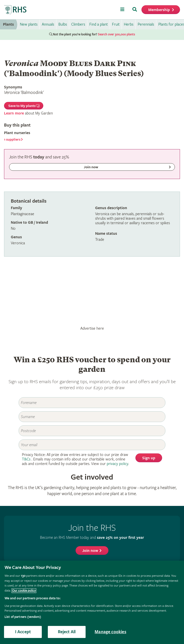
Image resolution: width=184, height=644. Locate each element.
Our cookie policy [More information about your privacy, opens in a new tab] (24, 591)
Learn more (14, 113)
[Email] (92, 445)
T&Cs (26, 459)
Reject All (67, 632)
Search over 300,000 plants (117, 35)
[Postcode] (92, 431)
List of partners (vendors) (23, 617)
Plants (8, 24)
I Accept (23, 632)
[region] (92, 602)
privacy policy (117, 464)
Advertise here (92, 328)
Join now (90, 551)
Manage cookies (111, 632)
